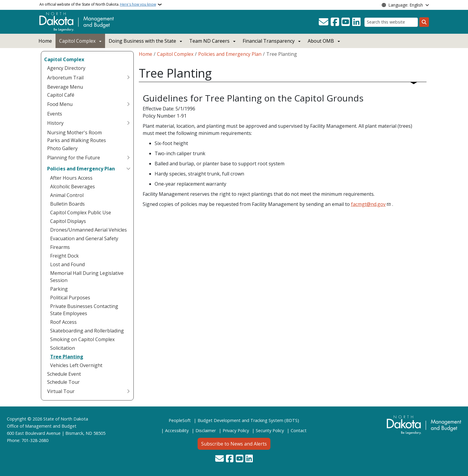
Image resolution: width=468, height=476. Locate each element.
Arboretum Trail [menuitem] (65, 78)
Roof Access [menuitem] (63, 322)
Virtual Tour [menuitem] (61, 391)
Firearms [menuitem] (60, 247)
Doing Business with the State (142, 41)
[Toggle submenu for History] (128, 123)
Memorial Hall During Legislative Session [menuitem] (87, 277)
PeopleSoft (180, 420)
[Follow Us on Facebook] (335, 22)
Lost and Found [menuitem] (67, 264)
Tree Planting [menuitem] (67, 357)
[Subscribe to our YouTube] (346, 22)
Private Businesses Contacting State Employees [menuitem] (84, 310)
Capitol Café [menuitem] (61, 95)
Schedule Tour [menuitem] (63, 382)
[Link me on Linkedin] (356, 22)
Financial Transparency (269, 41)
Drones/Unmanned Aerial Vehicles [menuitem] (88, 230)
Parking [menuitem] (59, 289)
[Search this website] (391, 22)
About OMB (321, 41)
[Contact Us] (324, 22)
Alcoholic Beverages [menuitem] (73, 187)
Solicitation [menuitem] (63, 348)
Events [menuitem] (55, 114)
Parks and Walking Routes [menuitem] (77, 140)
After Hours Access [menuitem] (71, 178)
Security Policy (270, 430)
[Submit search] (424, 22)
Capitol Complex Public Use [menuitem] (81, 212)
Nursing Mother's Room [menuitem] (74, 133)
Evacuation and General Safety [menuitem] (84, 238)
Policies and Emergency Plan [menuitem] (81, 169)
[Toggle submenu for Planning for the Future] (128, 158)
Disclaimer (206, 430)
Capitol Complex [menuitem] (64, 59)
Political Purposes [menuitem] (70, 298)
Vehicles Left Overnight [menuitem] (76, 365)
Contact (299, 430)
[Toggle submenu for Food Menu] (128, 104)
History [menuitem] (55, 123)
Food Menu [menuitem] (60, 104)
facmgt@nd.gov (368, 204)
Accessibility (177, 430)
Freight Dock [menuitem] (64, 256)
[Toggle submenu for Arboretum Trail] (128, 78)
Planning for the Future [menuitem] (74, 158)
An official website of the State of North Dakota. (98, 4)
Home (45, 41)
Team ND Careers (209, 41)
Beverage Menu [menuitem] (65, 87)
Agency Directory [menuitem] (66, 68)
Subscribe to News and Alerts (234, 444)
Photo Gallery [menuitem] (62, 148)
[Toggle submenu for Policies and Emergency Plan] (128, 169)
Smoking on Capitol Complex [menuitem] (82, 339)
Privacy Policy (236, 430)
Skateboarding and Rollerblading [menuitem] (87, 331)
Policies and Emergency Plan (230, 54)
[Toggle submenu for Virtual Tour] (128, 391)
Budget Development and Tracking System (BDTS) (248, 420)
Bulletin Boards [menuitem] (67, 204)
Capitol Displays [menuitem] (68, 221)
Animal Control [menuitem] (67, 195)
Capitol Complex (77, 41)
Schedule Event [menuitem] (64, 374)
